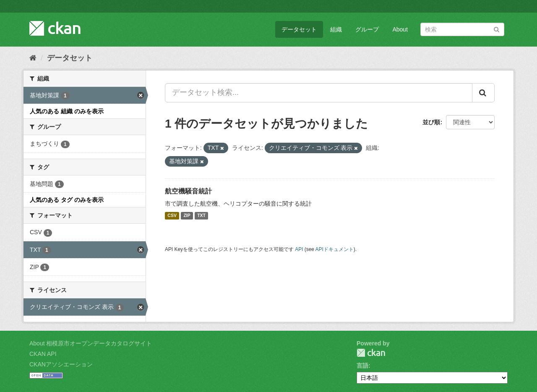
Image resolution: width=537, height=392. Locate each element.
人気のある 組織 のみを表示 (67, 111)
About (400, 29)
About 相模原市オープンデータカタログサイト (91, 343)
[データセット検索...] (319, 93)
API (299, 249)
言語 (362, 366)
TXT (201, 216)
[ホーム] (33, 58)
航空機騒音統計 (188, 191)
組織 (336, 29)
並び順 (431, 122)
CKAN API (43, 354)
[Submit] (497, 29)
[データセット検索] (462, 29)
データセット (299, 29)
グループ (367, 29)
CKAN (371, 353)
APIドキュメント (335, 249)
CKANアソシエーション (61, 364)
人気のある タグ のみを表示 (67, 200)
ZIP (187, 216)
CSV (172, 216)
